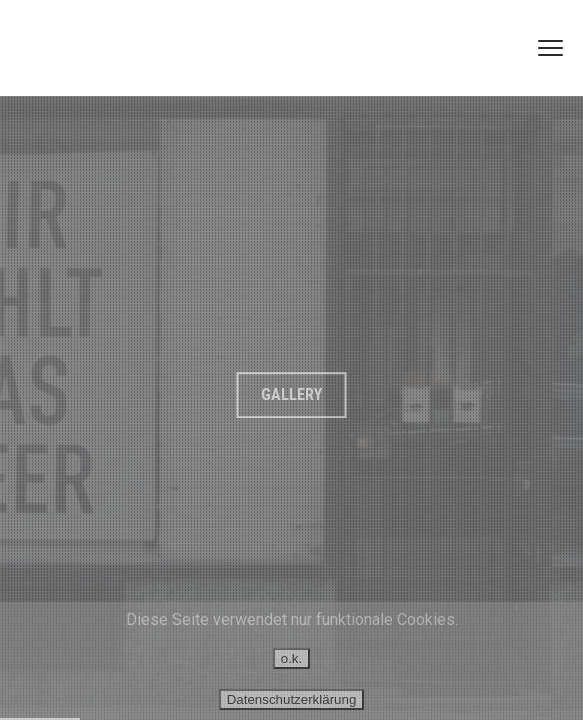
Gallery (291, 394)
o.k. (291, 658)
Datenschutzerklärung (292, 699)
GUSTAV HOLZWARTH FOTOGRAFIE (122, 48)
